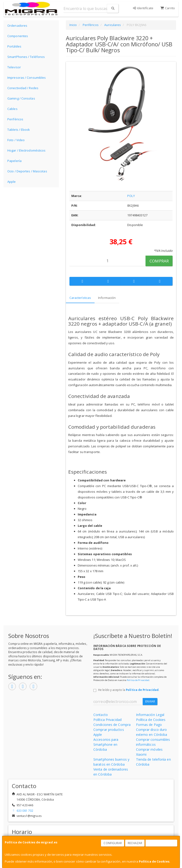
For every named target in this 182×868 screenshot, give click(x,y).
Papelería (14, 161)
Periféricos (15, 119)
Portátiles (14, 46)
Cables (12, 109)
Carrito (168, 8)
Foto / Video (16, 140)
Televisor (14, 67)
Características (80, 298)
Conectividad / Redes (23, 88)
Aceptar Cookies (162, 843)
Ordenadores (17, 26)
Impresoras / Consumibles (27, 78)
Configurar (113, 843)
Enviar (150, 701)
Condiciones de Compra (112, 725)
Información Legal (150, 715)
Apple (12, 182)
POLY (131, 196)
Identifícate (143, 8)
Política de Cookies (154, 861)
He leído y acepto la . (129, 690)
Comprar (159, 261)
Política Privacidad (107, 720)
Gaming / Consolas (21, 98)
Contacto (101, 715)
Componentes (18, 36)
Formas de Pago (149, 725)
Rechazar (135, 843)
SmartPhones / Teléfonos (26, 57)
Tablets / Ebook (19, 130)
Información (107, 298)
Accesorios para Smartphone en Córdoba (106, 744)
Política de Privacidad (138, 680)
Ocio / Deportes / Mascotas (27, 171)
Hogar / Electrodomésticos (27, 150)
